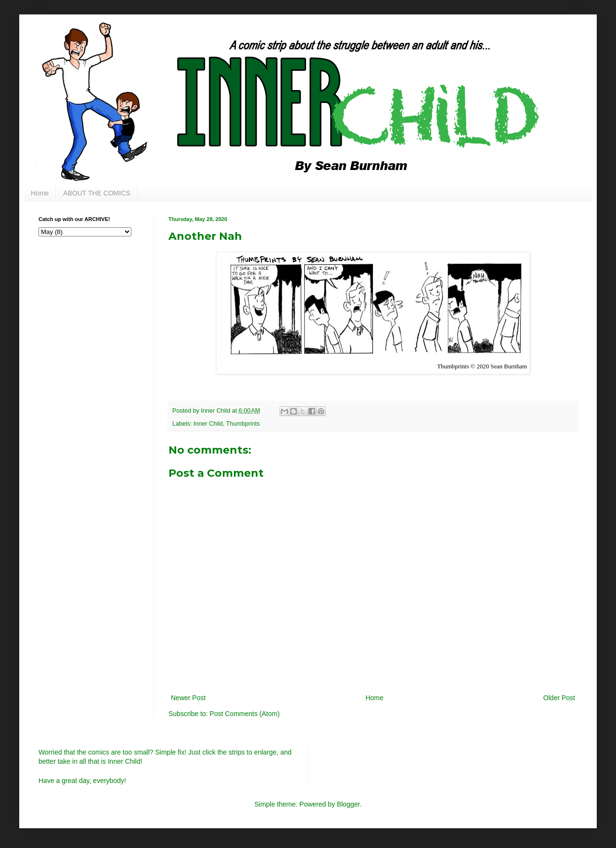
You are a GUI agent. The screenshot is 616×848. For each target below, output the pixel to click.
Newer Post (188, 698)
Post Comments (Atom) (245, 714)
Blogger (348, 804)
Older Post (559, 698)
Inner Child (208, 424)
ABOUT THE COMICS (97, 193)
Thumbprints (243, 424)
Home (40, 193)
